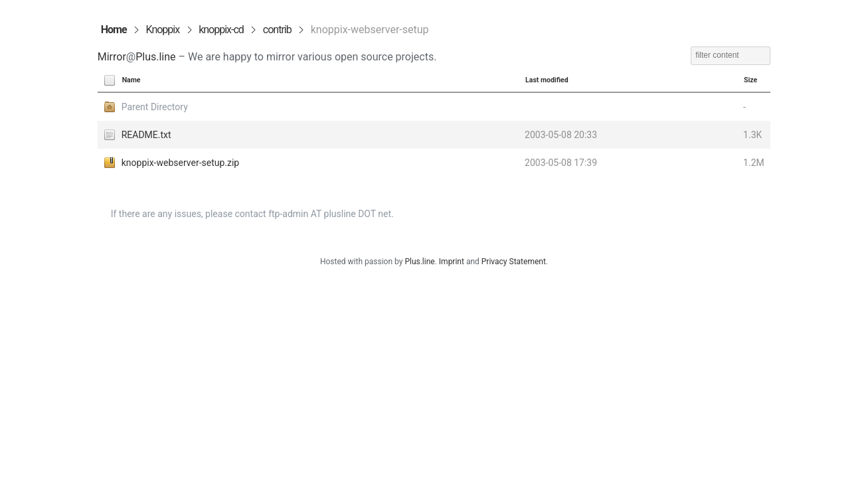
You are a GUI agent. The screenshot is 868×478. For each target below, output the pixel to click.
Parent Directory (155, 107)
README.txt (146, 135)
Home (114, 30)
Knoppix (163, 30)
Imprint (452, 262)
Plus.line (155, 57)
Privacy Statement (514, 262)
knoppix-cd (221, 30)
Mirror (112, 57)
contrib (277, 30)
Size (750, 80)
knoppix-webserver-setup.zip (181, 163)
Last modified (547, 80)
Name (131, 80)
